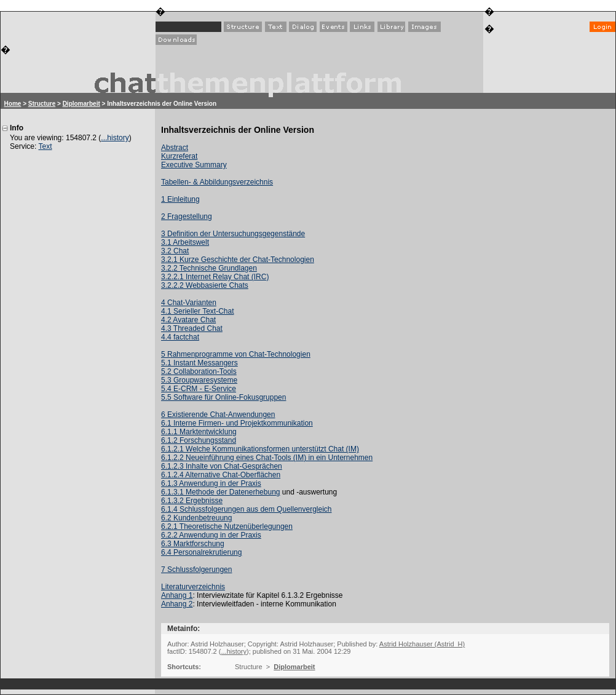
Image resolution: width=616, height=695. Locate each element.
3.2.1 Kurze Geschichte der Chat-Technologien (238, 260)
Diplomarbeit (81, 104)
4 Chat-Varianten (189, 303)
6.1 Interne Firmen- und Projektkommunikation (237, 423)
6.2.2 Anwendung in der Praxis (211, 535)
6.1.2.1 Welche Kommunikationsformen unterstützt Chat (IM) (260, 449)
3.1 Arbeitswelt (185, 242)
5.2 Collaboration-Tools (199, 371)
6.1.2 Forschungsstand (199, 440)
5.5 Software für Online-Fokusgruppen (223, 397)
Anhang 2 (177, 604)
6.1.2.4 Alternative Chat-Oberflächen (221, 475)
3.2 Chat (175, 251)
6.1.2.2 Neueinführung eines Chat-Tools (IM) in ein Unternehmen (267, 458)
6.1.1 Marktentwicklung (199, 432)
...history (115, 138)
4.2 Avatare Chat (188, 320)
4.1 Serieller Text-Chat (198, 311)
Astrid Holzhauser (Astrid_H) (422, 644)
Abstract (175, 148)
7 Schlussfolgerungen (196, 570)
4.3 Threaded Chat (192, 328)
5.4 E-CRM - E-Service (199, 389)
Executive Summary (194, 165)
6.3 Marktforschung (193, 544)
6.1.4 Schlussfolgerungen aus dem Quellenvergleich (247, 509)
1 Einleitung (180, 199)
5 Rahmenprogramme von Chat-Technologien (236, 354)
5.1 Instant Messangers (199, 363)
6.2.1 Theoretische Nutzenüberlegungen (227, 526)
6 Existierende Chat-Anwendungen (218, 415)
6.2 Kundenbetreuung (196, 518)
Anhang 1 (177, 595)
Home (13, 104)
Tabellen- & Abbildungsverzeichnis (217, 182)
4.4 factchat (180, 337)
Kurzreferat (179, 156)
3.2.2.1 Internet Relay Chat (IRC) (215, 277)
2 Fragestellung (187, 216)
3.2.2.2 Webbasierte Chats (205, 285)
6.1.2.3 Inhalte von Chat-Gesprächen (222, 466)
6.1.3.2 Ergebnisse (192, 501)
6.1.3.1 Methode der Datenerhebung (220, 492)
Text (45, 146)
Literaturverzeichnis (193, 587)
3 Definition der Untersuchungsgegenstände (233, 234)
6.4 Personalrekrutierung (201, 552)
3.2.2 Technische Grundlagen (209, 268)
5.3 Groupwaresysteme (199, 380)
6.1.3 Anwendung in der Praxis (211, 483)
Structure (42, 104)
